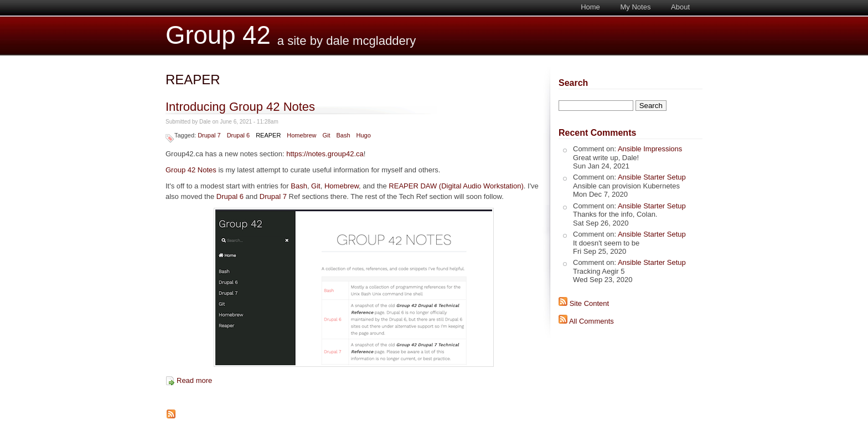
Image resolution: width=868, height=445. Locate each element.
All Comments (591, 321)
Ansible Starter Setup (652, 177)
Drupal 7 (209, 135)
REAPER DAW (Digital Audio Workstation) (456, 186)
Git (326, 135)
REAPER (268, 135)
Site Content (590, 303)
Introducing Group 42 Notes (240, 107)
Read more (194, 380)
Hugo (363, 135)
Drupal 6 (239, 135)
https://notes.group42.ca (325, 154)
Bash (343, 135)
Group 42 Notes (191, 170)
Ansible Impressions (650, 149)
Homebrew (301, 135)
